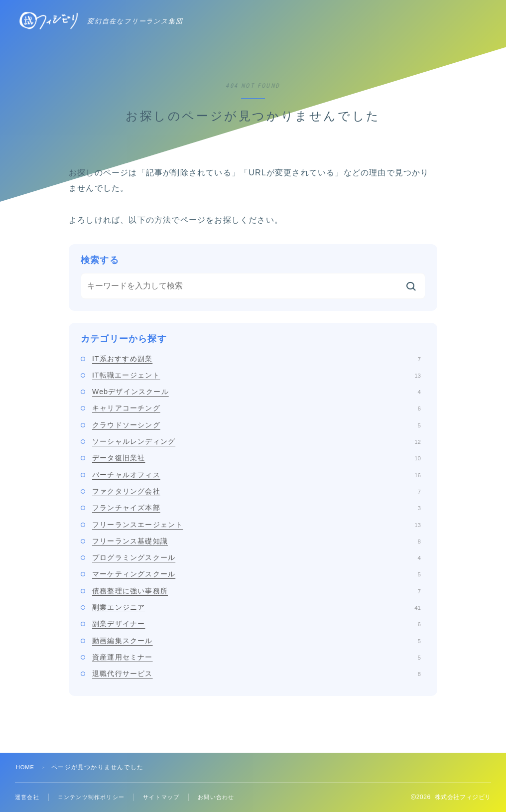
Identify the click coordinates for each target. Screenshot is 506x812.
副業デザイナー (256, 624)
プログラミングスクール (256, 557)
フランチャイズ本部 (256, 508)
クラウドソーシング (256, 425)
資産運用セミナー (256, 657)
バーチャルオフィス (256, 475)
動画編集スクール (256, 641)
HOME (26, 767)
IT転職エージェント (256, 375)
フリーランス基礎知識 (256, 541)
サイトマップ (170, 797)
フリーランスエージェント (256, 525)
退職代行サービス (256, 674)
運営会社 (28, 797)
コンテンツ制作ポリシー (96, 797)
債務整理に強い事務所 (256, 591)
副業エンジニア (256, 607)
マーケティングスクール (256, 574)
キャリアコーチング (256, 408)
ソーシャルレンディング (256, 441)
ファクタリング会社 (256, 491)
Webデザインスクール (256, 392)
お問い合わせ (228, 797)
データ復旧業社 (256, 458)
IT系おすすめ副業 (256, 359)
